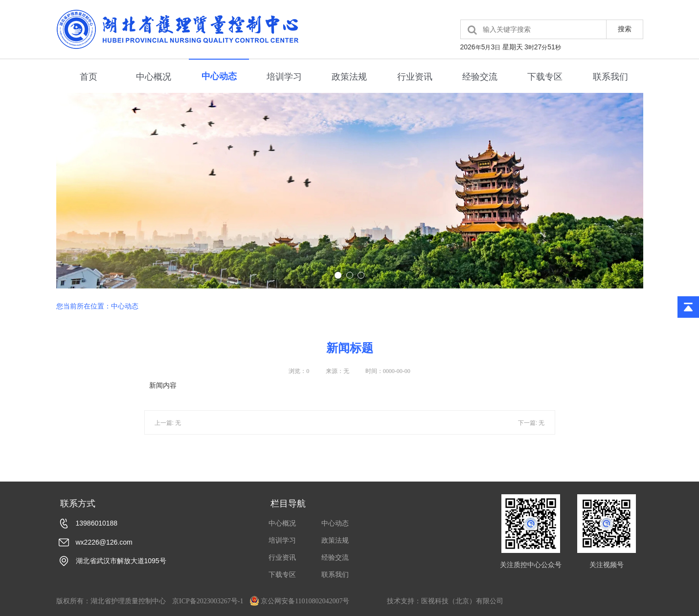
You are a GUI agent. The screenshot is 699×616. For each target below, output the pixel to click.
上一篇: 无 (168, 432)
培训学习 (284, 77)
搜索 (625, 29)
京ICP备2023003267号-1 (208, 601)
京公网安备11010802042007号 (300, 601)
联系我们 (610, 77)
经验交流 (480, 77)
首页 (89, 77)
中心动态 (219, 76)
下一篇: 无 (531, 432)
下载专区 (545, 77)
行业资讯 (415, 77)
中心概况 (154, 77)
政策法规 (349, 77)
